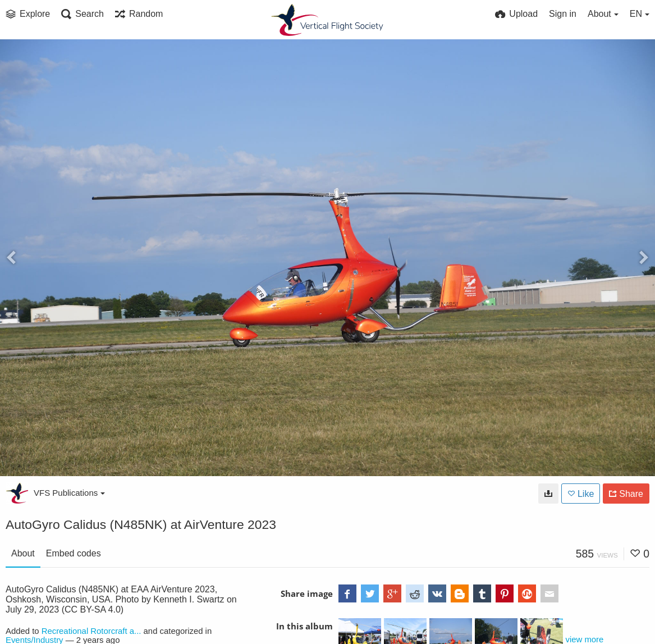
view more (585, 640)
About (23, 553)
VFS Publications (69, 493)
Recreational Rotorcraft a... (91, 631)
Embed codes (74, 553)
